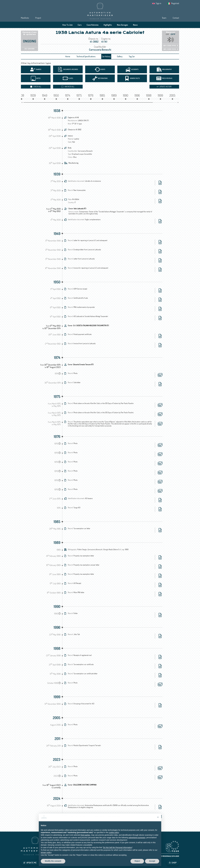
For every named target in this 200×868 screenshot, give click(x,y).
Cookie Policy (53, 862)
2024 (57, 798)
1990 (57, 606)
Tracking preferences (67, 862)
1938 (57, 111)
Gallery (120, 56)
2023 (57, 759)
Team (164, 18)
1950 (57, 282)
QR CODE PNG (171, 46)
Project (38, 18)
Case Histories (93, 25)
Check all (36, 87)
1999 (57, 697)
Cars (80, 25)
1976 (57, 436)
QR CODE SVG (171, 49)
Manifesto (25, 18)
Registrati (175, 3)
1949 (57, 234)
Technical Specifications (86, 56)
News (135, 25)
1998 (57, 648)
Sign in (159, 3)
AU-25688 (29, 49)
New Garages (122, 25)
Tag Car (132, 56)
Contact (176, 18)
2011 (57, 739)
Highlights (108, 25)
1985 (57, 522)
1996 (57, 627)
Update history (164, 87)
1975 (57, 396)
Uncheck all (68, 87)
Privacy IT (42, 862)
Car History (106, 56)
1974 (57, 357)
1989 (57, 542)
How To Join (67, 25)
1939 (57, 174)
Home (68, 56)
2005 (57, 718)
